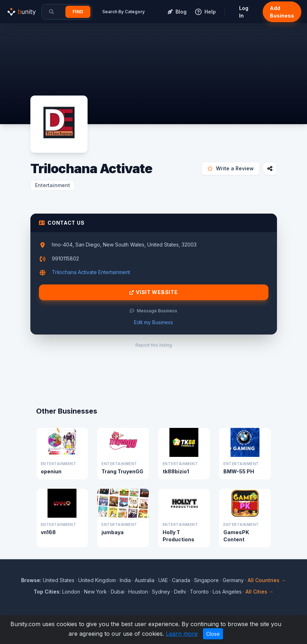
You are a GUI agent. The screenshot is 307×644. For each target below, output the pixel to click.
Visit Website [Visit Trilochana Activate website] (154, 292)
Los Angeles (227, 592)
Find (78, 12)
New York (95, 592)
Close (213, 634)
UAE (163, 580)
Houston (138, 592)
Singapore (206, 580)
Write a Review (231, 168)
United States (59, 580)
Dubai (118, 592)
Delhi (180, 592)
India (125, 580)
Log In (244, 12)
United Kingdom (97, 580)
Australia (145, 580)
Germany (233, 580)
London (71, 592)
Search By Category (123, 12)
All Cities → (260, 592)
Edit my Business (153, 322)
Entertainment (53, 185)
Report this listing (154, 345)
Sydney (161, 592)
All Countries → (267, 580)
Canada (181, 580)
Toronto (199, 592)
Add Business (282, 12)
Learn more (182, 634)
